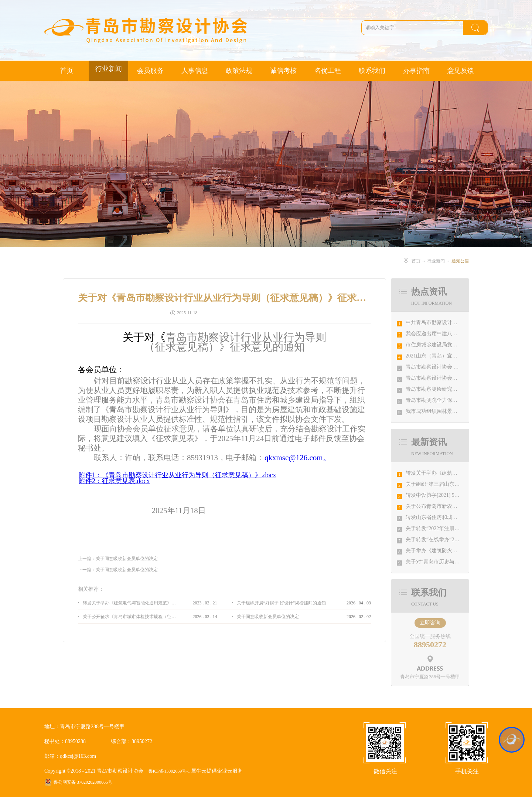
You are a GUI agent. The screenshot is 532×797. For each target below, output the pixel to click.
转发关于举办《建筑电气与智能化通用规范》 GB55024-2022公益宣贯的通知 (129, 603)
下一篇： (118, 570)
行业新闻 (436, 261)
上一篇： (118, 559)
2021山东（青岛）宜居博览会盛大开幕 (450, 356)
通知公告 (460, 261)
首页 (66, 71)
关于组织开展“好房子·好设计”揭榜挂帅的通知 (282, 603)
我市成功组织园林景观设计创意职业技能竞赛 (457, 411)
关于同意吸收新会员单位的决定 (268, 617)
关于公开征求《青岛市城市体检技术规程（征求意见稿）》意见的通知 (129, 617)
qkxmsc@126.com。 (298, 458)
